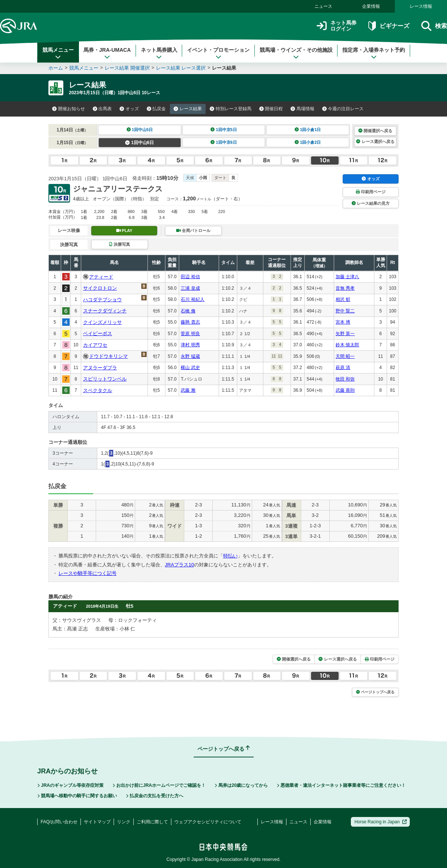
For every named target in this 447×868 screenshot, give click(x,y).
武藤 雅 (188, 390)
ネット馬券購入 (159, 53)
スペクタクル (98, 390)
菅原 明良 (190, 334)
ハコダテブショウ (102, 300)
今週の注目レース (343, 109)
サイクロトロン (100, 288)
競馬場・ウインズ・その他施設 (296, 53)
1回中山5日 (140, 130)
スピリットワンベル (105, 379)
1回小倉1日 (308, 130)
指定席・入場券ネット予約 (374, 53)
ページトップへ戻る (375, 692)
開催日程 (271, 109)
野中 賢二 (345, 311)
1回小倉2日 (308, 142)
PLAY (124, 230)
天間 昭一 (345, 356)
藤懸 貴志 (190, 322)
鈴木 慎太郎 (347, 345)
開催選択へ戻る (375, 131)
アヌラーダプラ (100, 368)
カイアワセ (95, 345)
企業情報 (371, 6)
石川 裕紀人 (192, 299)
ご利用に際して (152, 822)
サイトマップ (97, 822)
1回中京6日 (224, 142)
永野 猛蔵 (190, 356)
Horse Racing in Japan (381, 822)
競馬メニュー (58, 53)
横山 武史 (190, 368)
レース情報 (421, 6)
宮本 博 (343, 322)
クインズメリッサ (102, 322)
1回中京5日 (224, 130)
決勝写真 (119, 244)
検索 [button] (434, 26)
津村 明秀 (190, 345)
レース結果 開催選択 (127, 68)
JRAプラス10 (180, 565)
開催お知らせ (69, 109)
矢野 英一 (345, 334)
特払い (230, 556)
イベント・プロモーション (218, 53)
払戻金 (156, 109)
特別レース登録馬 (231, 109)
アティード (101, 277)
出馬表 (102, 109)
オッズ (129, 109)
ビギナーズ (389, 26)
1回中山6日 (140, 143)
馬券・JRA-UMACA (107, 53)
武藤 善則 (345, 390)
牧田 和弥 (345, 379)
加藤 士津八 (347, 277)
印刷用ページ (371, 192)
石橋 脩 (188, 311)
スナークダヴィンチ (105, 311)
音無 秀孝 (345, 288)
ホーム (56, 68)
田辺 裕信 (190, 277)
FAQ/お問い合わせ (59, 822)
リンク (124, 822)
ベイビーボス (98, 333)
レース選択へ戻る (375, 142)
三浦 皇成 (190, 288)
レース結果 (188, 109)
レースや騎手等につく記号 (88, 573)
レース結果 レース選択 (181, 68)
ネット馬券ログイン (337, 26)
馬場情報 (302, 109)
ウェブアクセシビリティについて (208, 822)
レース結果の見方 (371, 203)
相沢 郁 (343, 299)
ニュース (323, 6)
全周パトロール (193, 230)
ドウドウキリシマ (108, 356)
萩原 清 (343, 368)
